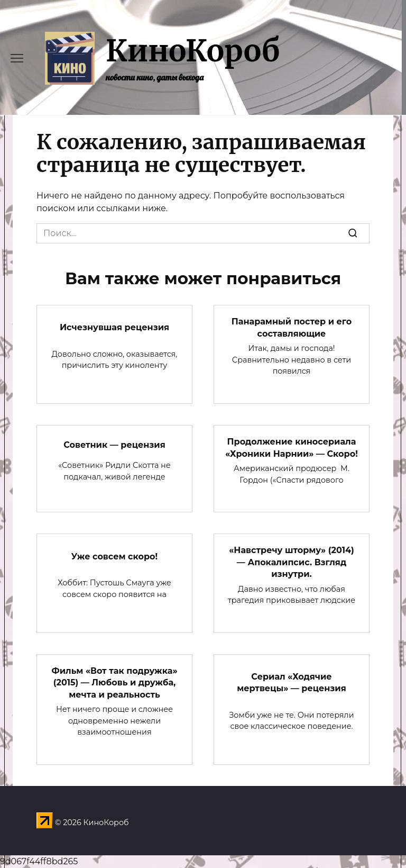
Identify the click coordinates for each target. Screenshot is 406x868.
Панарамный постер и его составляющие (292, 327)
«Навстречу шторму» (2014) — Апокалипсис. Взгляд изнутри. (291, 562)
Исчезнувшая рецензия (114, 327)
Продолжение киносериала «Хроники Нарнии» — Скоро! (292, 447)
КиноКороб (193, 51)
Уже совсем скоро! (114, 556)
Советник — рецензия (114, 444)
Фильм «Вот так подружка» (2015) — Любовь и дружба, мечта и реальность (114, 683)
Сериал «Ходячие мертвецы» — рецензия (292, 682)
